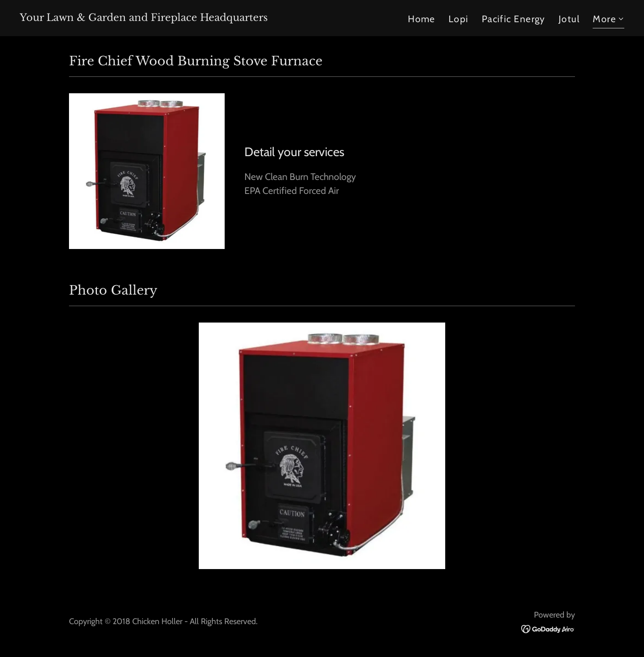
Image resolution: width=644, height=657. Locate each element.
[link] (144, 18)
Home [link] (422, 19)
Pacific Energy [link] (514, 19)
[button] (608, 20)
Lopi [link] (459, 19)
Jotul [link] (569, 19)
